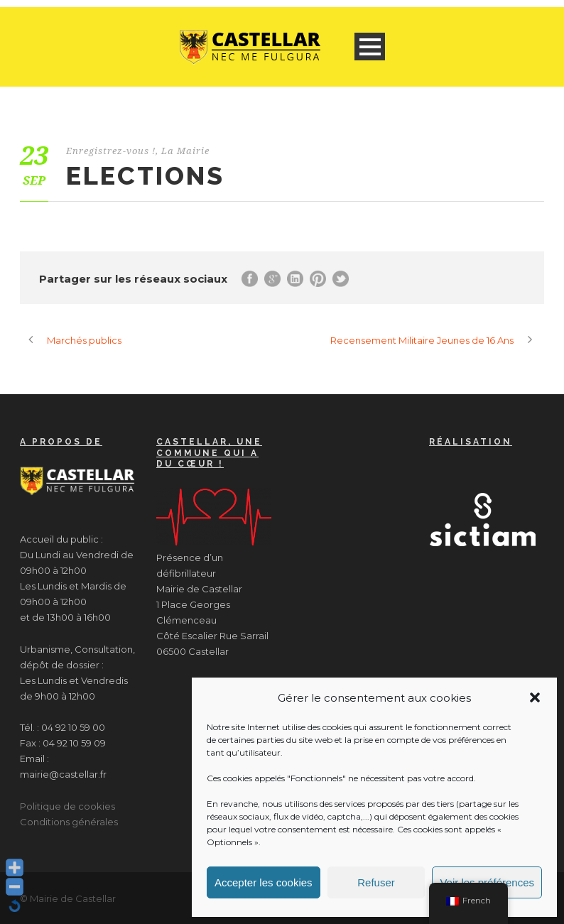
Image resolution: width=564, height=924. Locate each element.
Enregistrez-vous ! (111, 151)
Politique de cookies (67, 806)
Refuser (376, 882)
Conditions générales (69, 822)
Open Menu (370, 47)
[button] (535, 697)
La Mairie (185, 151)
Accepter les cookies (264, 882)
